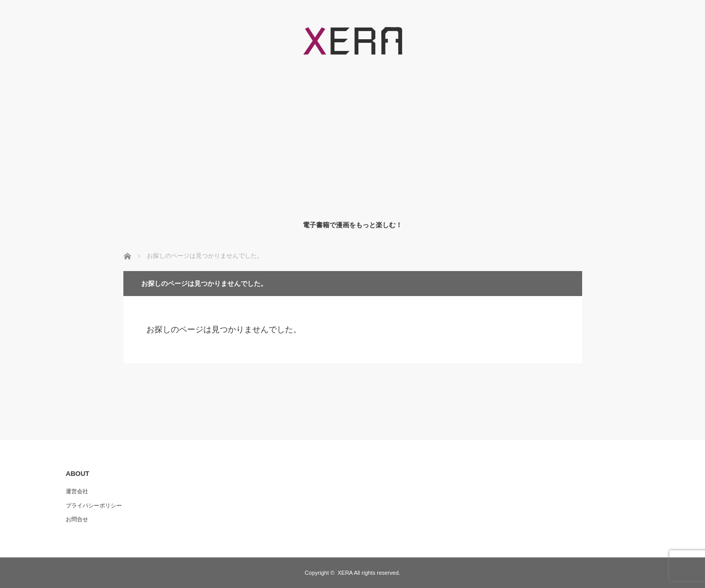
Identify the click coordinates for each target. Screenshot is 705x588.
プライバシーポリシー (94, 505)
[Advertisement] (353, 138)
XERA (345, 573)
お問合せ (77, 519)
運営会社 (77, 491)
